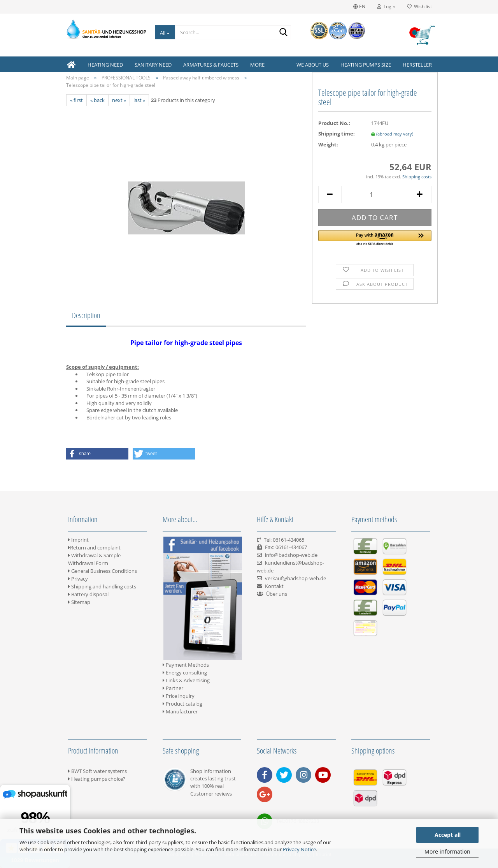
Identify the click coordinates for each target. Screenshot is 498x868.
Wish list (419, 6)
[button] (375, 238)
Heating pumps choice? (97, 779)
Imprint (78, 540)
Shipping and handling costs (102, 586)
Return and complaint (94, 548)
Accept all (448, 835)
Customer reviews (211, 794)
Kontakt (274, 586)
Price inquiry (179, 696)
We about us (313, 65)
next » (119, 100)
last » (139, 100)
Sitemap (79, 602)
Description (86, 315)
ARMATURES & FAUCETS (211, 65)
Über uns (277, 594)
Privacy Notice (299, 849)
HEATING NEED (105, 65)
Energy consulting (185, 673)
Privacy (78, 579)
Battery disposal (88, 594)
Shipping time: (337, 134)
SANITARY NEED (153, 65)
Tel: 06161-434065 (284, 540)
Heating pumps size (366, 65)
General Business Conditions (103, 571)
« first (76, 100)
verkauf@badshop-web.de (295, 578)
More (257, 65)
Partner (173, 688)
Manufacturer (180, 711)
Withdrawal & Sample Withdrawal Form (94, 559)
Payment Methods (186, 665)
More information (447, 851)
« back (97, 100)
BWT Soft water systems (97, 771)
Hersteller (417, 65)
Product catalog (182, 704)
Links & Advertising (186, 680)
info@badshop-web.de (291, 555)
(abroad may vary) (395, 134)
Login (386, 6)
